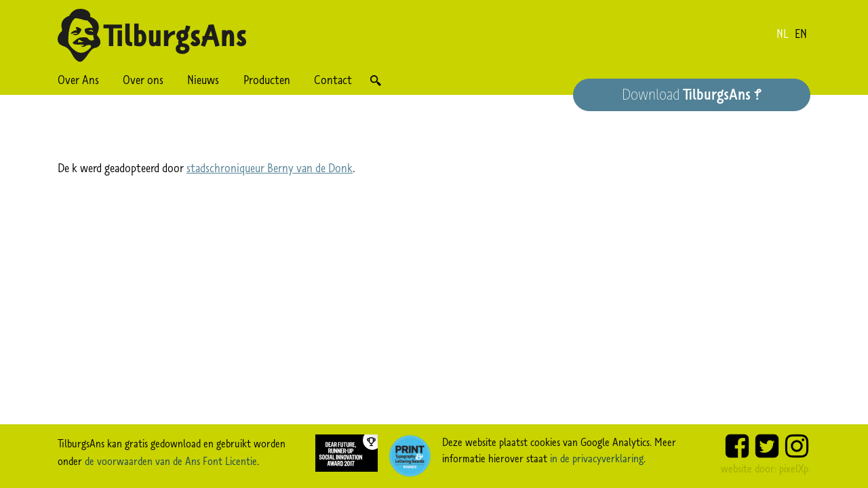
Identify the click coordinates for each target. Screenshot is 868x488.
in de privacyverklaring (597, 458)
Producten (267, 80)
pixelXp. (795, 468)
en (801, 34)
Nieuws (203, 80)
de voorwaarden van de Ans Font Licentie (171, 461)
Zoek (375, 80)
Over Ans (78, 80)
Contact (333, 80)
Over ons (143, 80)
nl (783, 34)
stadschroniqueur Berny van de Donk (270, 168)
